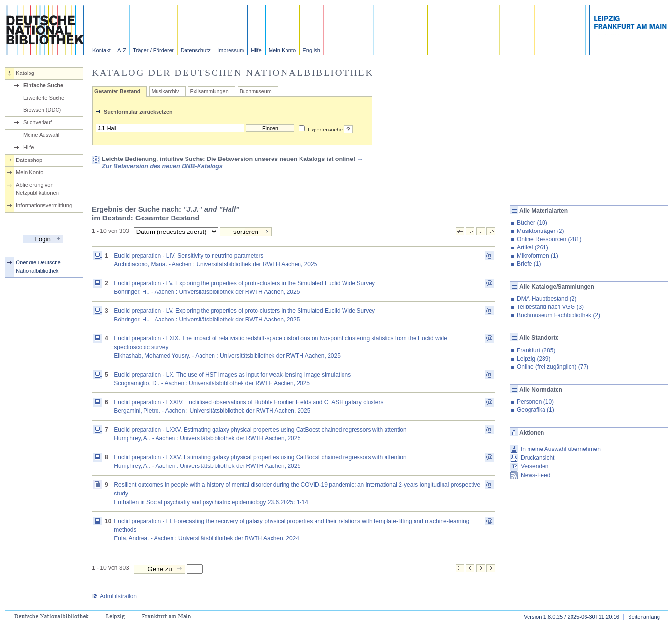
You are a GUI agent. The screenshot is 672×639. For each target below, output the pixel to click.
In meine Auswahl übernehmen (561, 449)
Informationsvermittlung (44, 205)
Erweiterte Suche (44, 98)
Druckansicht (537, 458)
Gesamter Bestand (117, 91)
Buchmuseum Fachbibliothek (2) (558, 315)
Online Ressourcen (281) (549, 239)
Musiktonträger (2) (540, 231)
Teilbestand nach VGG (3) (550, 307)
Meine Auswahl (41, 135)
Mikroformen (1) (537, 256)
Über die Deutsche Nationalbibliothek (38, 267)
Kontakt (101, 50)
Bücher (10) (532, 223)
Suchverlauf (37, 122)
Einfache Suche (43, 85)
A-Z (122, 50)
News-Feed (536, 475)
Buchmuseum (256, 91)
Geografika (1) (536, 410)
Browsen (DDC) (42, 110)
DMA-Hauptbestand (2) (547, 299)
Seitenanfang (644, 617)
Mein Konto (282, 50)
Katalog (25, 73)
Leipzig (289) (534, 359)
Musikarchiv (165, 91)
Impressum (231, 50)
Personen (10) (535, 402)
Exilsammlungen (209, 91)
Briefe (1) (529, 264)
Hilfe (256, 50)
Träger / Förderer (153, 50)
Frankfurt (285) (536, 350)
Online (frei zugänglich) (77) (553, 367)
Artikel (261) (533, 247)
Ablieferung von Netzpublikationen (37, 189)
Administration (114, 596)
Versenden (535, 466)
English (311, 50)
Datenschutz (196, 50)
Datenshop (29, 160)
